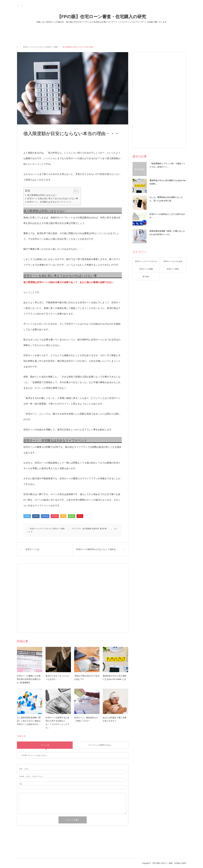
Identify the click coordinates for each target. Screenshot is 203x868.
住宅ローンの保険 (146, 269)
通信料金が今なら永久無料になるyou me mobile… (167, 182)
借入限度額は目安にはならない (42, 195)
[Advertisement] (73, 598)
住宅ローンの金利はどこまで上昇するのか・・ (167, 216)
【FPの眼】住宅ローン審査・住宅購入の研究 (102, 17)
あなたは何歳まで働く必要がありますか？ (115, 719)
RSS (22, 5)
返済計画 (103, 529)
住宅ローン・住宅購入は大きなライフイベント (49, 202)
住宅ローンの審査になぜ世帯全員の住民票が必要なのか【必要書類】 (29, 679)
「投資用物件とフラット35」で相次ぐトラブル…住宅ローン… (167, 165)
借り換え (146, 277)
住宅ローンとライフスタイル (34, 47)
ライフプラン (77, 529)
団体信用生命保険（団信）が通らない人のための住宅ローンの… (167, 233)
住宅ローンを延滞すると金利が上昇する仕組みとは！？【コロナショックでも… (57, 723)
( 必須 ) (24, 769)
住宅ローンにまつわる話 (173, 261)
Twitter (19, 5)
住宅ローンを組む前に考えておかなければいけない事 (53, 198)
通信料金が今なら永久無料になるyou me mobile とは (115, 678)
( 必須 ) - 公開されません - (32, 776)
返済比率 (95, 529)
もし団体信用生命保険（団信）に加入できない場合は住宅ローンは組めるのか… (29, 721)
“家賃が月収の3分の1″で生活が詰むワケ (87, 678)
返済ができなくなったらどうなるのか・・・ (57, 678)
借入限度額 (87, 529)
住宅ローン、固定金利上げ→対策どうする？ (86, 719)
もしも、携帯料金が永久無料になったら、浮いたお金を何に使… (166, 199)
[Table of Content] (76, 191)
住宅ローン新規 (52, 47)
